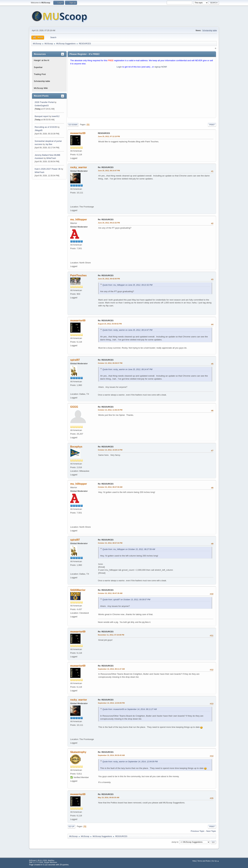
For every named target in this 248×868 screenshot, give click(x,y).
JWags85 (39, 130)
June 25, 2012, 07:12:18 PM (109, 136)
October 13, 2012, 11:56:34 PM (110, 410)
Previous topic (198, 831)
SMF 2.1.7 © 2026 (36, 862)
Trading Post (40, 74)
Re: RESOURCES (106, 167)
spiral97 (75, 360)
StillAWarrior (78, 590)
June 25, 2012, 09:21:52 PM (109, 223)
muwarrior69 (78, 133)
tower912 (56, 116)
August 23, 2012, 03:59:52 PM (110, 324)
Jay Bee (49, 144)
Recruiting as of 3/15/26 (46, 127)
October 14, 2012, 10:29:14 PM (110, 450)
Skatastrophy (78, 752)
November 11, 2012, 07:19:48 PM (111, 635)
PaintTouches (78, 275)
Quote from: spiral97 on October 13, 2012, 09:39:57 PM (126, 600)
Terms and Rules (204, 861)
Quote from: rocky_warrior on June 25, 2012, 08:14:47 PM (127, 330)
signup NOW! (161, 67)
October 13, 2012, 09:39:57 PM (110, 363)
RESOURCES (104, 133)
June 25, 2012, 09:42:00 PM (109, 279)
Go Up (71, 827)
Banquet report (42, 116)
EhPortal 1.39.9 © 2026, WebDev (42, 860)
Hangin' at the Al (42, 60)
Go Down (73, 125)
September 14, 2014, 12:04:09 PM (111, 703)
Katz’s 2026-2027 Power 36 (48, 169)
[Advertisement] (142, 94)
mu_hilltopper (79, 219)
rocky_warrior (79, 167)
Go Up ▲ (215, 861)
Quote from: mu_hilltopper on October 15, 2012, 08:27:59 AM (129, 549)
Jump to (175, 842)
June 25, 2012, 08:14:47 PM (109, 171)
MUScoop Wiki (41, 88)
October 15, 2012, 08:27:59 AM (110, 487)
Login (119, 67)
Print (212, 125)
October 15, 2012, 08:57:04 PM (110, 543)
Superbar (38, 67)
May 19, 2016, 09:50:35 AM (108, 797)
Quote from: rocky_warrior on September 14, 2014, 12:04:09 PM (130, 762)
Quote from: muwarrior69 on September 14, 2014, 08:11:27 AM (130, 709)
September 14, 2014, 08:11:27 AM (111, 669)
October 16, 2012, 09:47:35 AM (110, 593)
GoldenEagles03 (42, 106)
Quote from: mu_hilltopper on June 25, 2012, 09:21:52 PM (127, 285)
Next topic (211, 831)
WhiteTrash (51, 158)
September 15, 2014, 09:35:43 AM (111, 755)
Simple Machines (50, 862)
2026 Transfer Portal (44, 102)
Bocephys (76, 447)
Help (194, 861)
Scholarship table (210, 31)
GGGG (74, 407)
